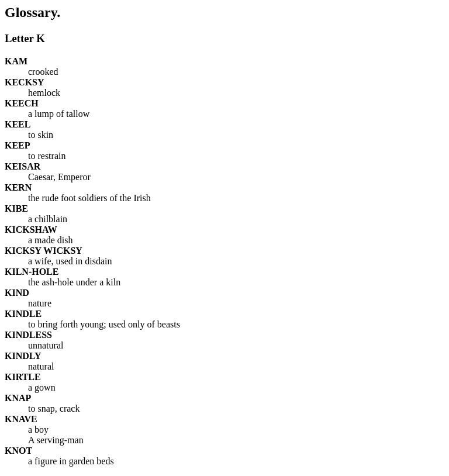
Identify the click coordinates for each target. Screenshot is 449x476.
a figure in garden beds (71, 461)
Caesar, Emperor (59, 177)
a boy (38, 430)
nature (40, 303)
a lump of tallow (59, 114)
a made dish (50, 240)
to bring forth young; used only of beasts (104, 324)
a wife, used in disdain (70, 261)
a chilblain (48, 219)
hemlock (44, 93)
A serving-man (56, 440)
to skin (41, 135)
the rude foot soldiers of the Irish (89, 198)
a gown (42, 387)
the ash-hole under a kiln (74, 282)
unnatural (46, 345)
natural (41, 366)
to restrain (47, 156)
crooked (43, 72)
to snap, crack (54, 408)
